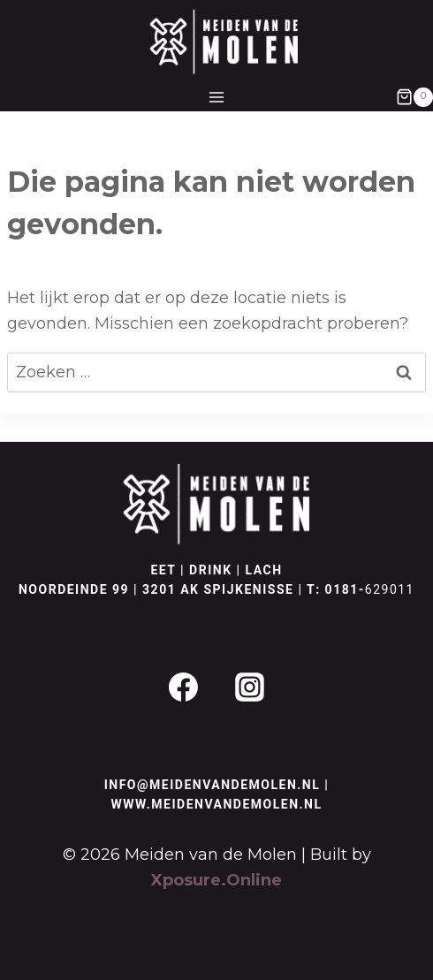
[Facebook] (183, 688)
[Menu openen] (217, 97)
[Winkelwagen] (414, 97)
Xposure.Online (216, 880)
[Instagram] (250, 688)
